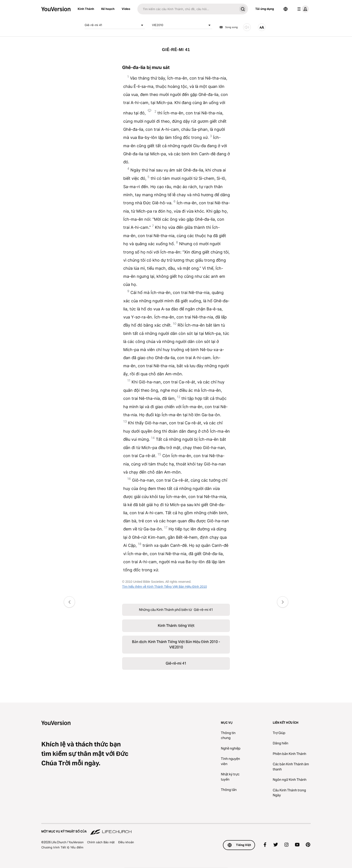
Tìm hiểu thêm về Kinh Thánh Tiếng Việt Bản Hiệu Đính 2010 (164, 587)
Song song (229, 27)
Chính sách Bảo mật (101, 842)
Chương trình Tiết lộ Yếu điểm (62, 847)
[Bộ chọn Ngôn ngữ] (286, 9)
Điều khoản (126, 842)
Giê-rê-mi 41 (115, 25)
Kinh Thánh (86, 9)
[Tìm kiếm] (187, 9)
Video (126, 9)
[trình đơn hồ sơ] (302, 9)
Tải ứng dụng (265, 9)
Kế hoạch (108, 9)
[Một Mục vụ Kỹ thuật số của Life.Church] (176, 829)
